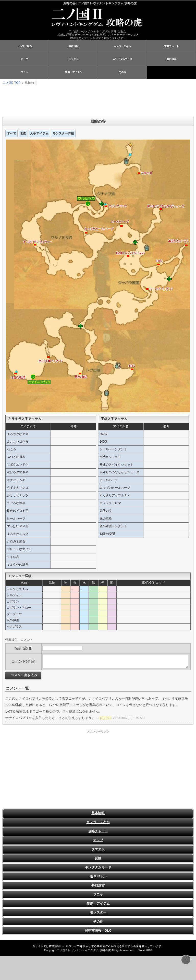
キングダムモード (122, 59)
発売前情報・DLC (98, 930)
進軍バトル (98, 876)
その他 (122, 72)
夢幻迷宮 (171, 59)
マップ (24, 59)
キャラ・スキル (122, 46)
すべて (11, 133)
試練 (98, 858)
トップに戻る (24, 46)
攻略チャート (171, 46)
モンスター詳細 (63, 133)
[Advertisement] (66, 100)
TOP (11, 83)
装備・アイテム (73, 72)
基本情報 (73, 46)
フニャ (24, 72)
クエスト (73, 59)
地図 (23, 133)
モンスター (98, 912)
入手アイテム (39, 133)
